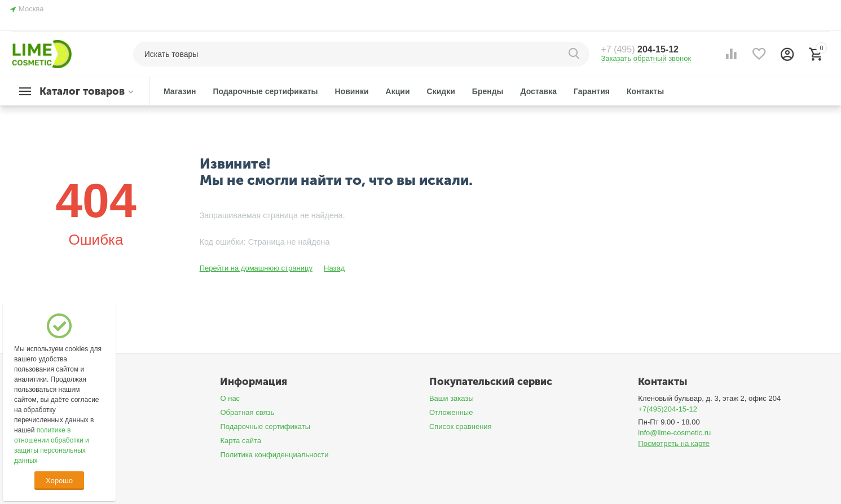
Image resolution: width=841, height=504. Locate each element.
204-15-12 (640, 49)
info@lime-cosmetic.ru (674, 433)
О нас (230, 398)
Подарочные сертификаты (265, 426)
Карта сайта (241, 441)
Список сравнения (461, 426)
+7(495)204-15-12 (668, 409)
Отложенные (451, 412)
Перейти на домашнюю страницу (256, 268)
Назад (334, 268)
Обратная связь (247, 412)
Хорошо (59, 481)
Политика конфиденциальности (274, 455)
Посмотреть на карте (674, 443)
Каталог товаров (82, 91)
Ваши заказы (452, 398)
